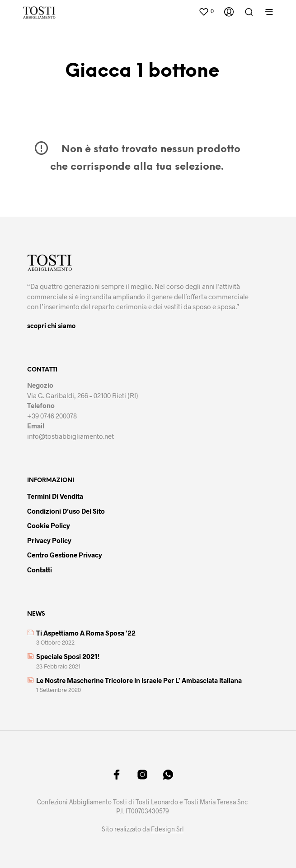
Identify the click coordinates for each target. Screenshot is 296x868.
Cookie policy (49, 525)
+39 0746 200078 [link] (52, 416)
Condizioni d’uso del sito (66, 511)
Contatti (40, 570)
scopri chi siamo (51, 326)
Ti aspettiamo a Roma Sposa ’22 (86, 633)
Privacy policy (49, 540)
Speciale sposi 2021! (68, 656)
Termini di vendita (55, 496)
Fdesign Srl (167, 829)
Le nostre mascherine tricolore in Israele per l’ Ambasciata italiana (139, 680)
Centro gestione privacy (65, 555)
